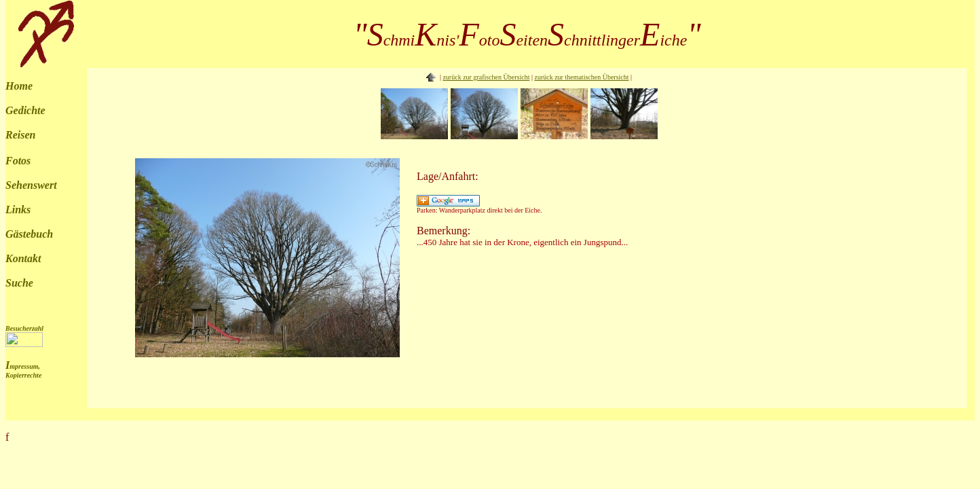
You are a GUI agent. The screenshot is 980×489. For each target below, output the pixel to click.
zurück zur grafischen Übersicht (486, 77)
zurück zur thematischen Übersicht (581, 77)
